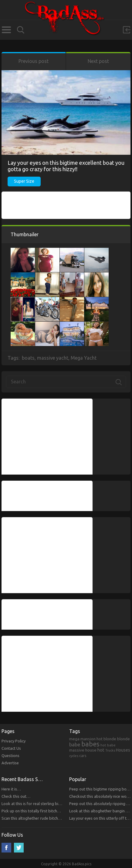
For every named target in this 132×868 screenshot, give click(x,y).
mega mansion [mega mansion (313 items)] (82, 739)
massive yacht (53, 358)
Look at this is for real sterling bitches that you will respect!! (54, 804)
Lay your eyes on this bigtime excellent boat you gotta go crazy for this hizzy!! (66, 166)
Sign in (127, 30)
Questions (10, 756)
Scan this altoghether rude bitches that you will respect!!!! (52, 818)
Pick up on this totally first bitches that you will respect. (50, 811)
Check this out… (16, 796)
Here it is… (11, 789)
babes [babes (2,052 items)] (90, 744)
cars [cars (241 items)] (83, 756)
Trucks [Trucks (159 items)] (110, 750)
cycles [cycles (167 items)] (74, 756)
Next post (98, 61)
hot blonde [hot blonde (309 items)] (106, 739)
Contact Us (11, 748)
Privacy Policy (14, 741)
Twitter (19, 848)
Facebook (6, 848)
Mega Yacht (84, 358)
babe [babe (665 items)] (75, 745)
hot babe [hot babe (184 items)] (108, 745)
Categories (6, 30)
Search (21, 30)
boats (28, 358)
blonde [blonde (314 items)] (124, 739)
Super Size (24, 181)
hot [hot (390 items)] (101, 750)
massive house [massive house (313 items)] (83, 750)
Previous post (34, 61)
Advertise (10, 763)
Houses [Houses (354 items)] (123, 750)
